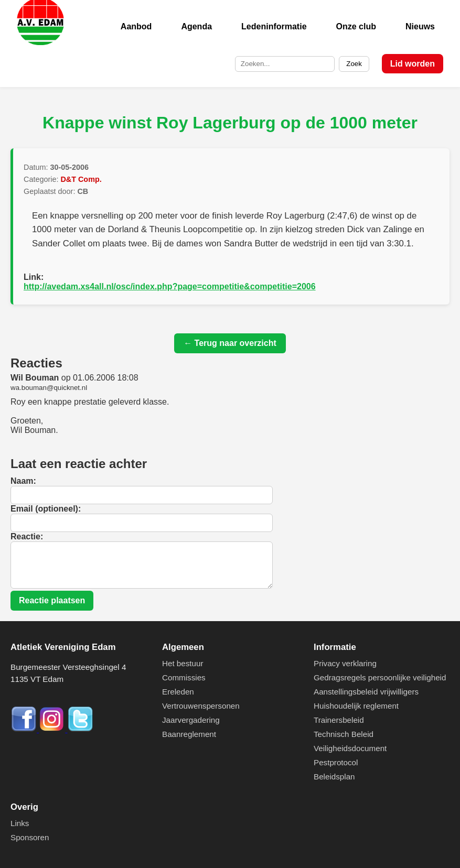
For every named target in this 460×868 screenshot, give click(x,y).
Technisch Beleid (344, 734)
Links (20, 823)
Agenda (196, 26)
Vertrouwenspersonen (201, 706)
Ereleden (178, 692)
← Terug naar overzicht (230, 343)
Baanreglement (189, 734)
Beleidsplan (334, 777)
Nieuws (420, 26)
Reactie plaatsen (52, 600)
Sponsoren (30, 837)
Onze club (356, 26)
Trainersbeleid (339, 720)
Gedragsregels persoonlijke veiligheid (380, 677)
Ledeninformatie (274, 26)
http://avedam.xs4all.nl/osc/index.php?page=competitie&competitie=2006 (170, 286)
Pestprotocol (336, 762)
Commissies (184, 677)
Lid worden (413, 64)
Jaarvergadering (191, 720)
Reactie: (27, 536)
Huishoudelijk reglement (356, 706)
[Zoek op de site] (285, 64)
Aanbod (136, 26)
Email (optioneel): (46, 509)
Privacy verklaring (345, 663)
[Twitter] (80, 729)
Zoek (354, 64)
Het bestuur (183, 663)
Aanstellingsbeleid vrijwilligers (366, 692)
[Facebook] (25, 729)
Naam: (23, 481)
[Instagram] (53, 729)
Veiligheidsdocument (350, 748)
